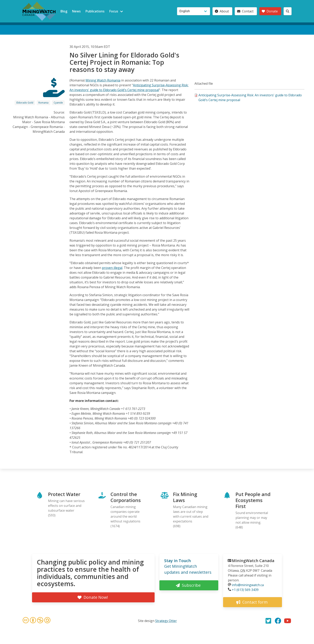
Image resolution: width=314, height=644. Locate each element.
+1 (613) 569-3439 (245, 590)
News (76, 11)
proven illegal (112, 268)
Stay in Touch (178, 561)
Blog (64, 11)
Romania (43, 103)
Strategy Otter (166, 621)
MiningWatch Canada (253, 561)
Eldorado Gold (25, 103)
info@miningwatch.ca (248, 585)
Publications (95, 11)
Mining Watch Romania (103, 80)
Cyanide (58, 103)
